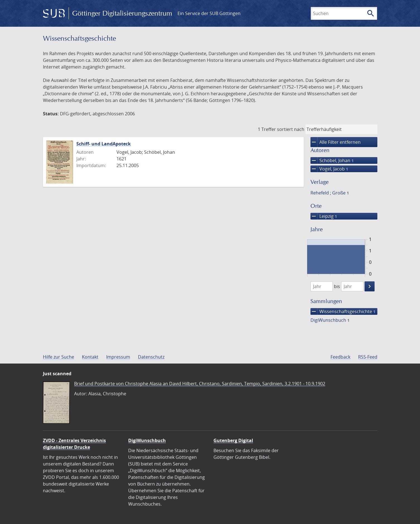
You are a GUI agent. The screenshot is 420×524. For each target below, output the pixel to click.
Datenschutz (151, 357)
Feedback (340, 357)
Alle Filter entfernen (336, 142)
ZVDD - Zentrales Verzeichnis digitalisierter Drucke (74, 444)
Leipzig (324, 216)
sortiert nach (291, 129)
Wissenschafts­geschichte (343, 311)
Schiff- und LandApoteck (104, 144)
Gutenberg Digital (233, 440)
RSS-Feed (368, 357)
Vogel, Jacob (329, 169)
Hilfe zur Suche (59, 357)
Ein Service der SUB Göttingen (209, 13)
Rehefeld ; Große (330, 193)
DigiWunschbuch (330, 320)
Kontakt (90, 357)
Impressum (118, 357)
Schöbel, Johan (332, 160)
